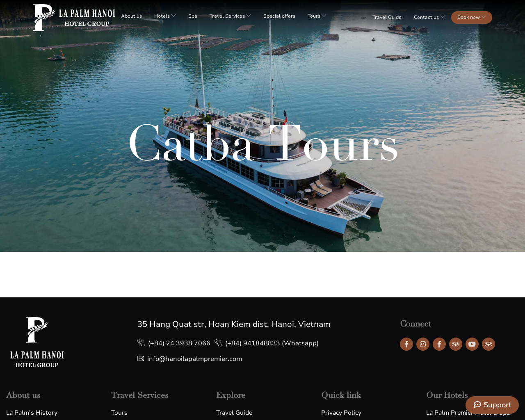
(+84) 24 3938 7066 (179, 343)
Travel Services (230, 16)
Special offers (279, 16)
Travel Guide (387, 17)
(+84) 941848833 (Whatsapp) (272, 343)
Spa (193, 16)
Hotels (165, 16)
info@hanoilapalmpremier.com (195, 359)
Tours (317, 16)
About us (131, 16)
